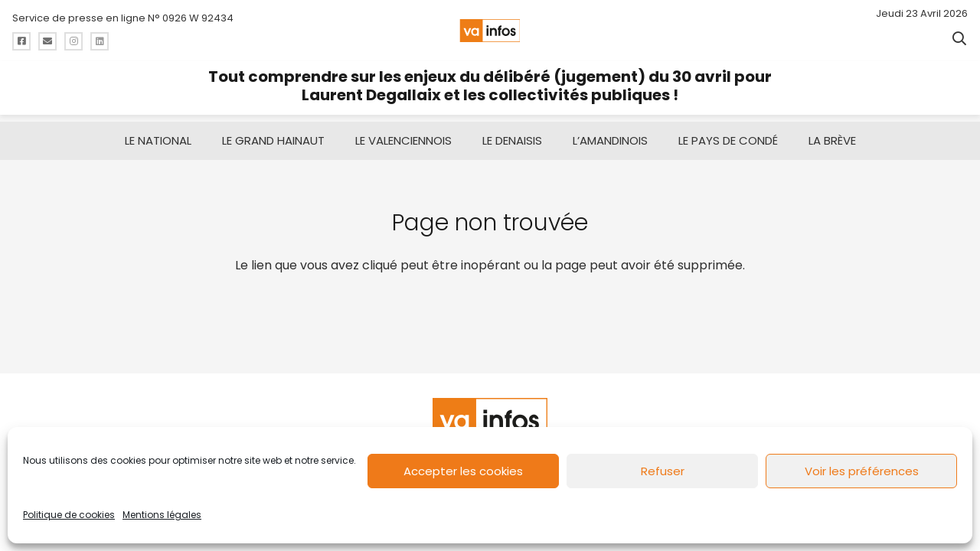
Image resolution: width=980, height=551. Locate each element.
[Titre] (21, 41)
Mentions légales (162, 515)
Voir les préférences (862, 471)
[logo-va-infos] (490, 31)
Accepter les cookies (463, 471)
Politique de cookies (69, 515)
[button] (959, 38)
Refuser (663, 471)
